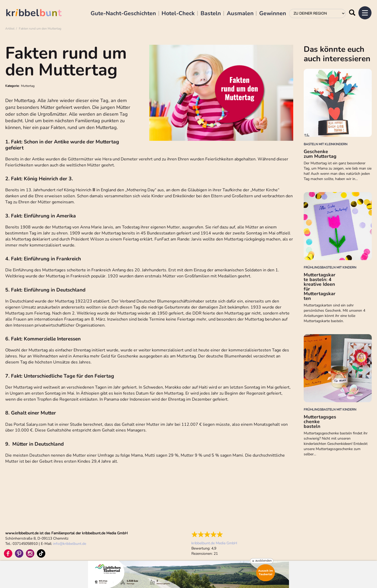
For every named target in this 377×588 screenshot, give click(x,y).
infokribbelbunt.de (70, 544)
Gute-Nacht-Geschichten (123, 14)
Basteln (211, 14)
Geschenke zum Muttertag (320, 154)
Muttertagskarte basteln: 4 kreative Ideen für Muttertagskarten (320, 287)
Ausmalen (240, 14)
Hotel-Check (178, 14)
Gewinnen (273, 14)
